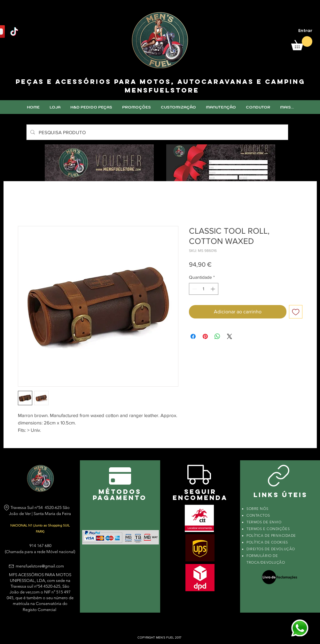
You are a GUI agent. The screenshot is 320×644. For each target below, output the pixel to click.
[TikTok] (14, 32)
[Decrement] (194, 289)
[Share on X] (230, 336)
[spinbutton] (204, 289)
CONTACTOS (258, 515)
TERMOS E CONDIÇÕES (268, 529)
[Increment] (213, 289)
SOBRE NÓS (257, 509)
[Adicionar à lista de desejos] (296, 312)
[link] (302, 43)
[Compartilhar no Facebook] (193, 336)
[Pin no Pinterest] (205, 336)
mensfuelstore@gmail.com (40, 566)
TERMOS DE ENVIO (265, 522)
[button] (178, 107)
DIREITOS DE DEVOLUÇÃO (271, 549)
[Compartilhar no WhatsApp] (217, 336)
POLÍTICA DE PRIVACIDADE (271, 535)
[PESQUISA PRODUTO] (157, 132)
